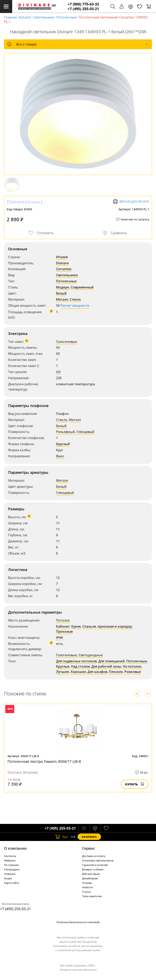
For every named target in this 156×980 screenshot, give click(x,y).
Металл (62, 299)
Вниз (60, 456)
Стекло (75, 299)
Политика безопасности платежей (78, 922)
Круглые (63, 666)
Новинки (10, 874)
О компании (15, 848)
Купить (135, 784)
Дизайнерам (90, 878)
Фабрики (10, 860)
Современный (82, 287)
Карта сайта (11, 883)
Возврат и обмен (93, 869)
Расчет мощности (75, 305)
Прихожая (64, 631)
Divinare (15, 202)
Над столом (80, 666)
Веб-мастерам (91, 874)
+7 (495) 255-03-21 (83, 9)
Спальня (89, 626)
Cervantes (64, 269)
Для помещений (112, 661)
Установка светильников (98, 860)
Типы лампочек (92, 896)
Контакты (10, 856)
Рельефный (66, 432)
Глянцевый (86, 432)
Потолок (63, 620)
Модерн (63, 287)
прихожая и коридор (115, 626)
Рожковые (133, 672)
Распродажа (12, 869)
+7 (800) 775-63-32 (83, 4)
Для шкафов (97, 672)
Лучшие (63, 672)
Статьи (86, 892)
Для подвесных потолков (76, 661)
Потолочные (66, 17)
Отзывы (87, 883)
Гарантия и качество (95, 865)
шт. (62, 837)
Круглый (63, 444)
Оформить (89, 837)
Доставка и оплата (94, 856)
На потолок (132, 666)
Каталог (25, 17)
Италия (34, 202)
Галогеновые (67, 342)
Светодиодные (91, 655)
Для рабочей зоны (106, 666)
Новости (87, 887)
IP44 (59, 638)
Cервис (89, 848)
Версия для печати (131, 202)
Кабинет (63, 626)
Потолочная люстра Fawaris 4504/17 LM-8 (44, 761)
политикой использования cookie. (79, 950)
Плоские (116, 672)
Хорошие (78, 672)
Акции (8, 878)
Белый (61, 293)
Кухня (76, 626)
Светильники (44, 17)
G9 (58, 372)
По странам (11, 865)
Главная (10, 17)
